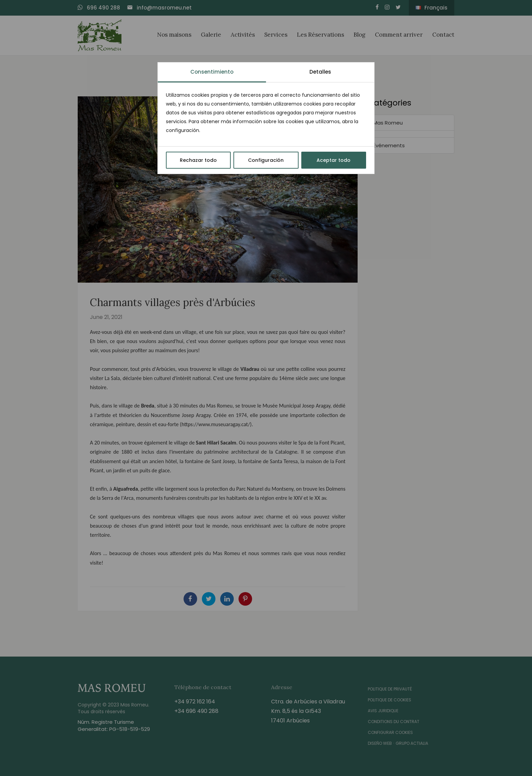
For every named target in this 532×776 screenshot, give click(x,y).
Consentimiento (212, 72)
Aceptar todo (334, 160)
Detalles (320, 72)
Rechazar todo (198, 160)
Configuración (266, 160)
